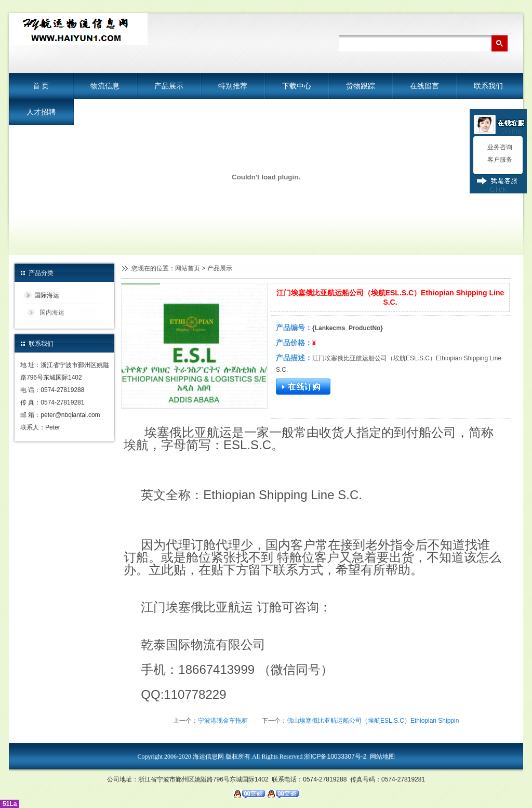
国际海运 (47, 295)
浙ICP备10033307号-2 (335, 757)
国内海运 (52, 312)
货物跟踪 (361, 86)
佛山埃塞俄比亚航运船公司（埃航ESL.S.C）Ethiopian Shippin (373, 721)
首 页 (41, 86)
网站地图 (382, 757)
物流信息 (105, 86)
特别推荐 (233, 86)
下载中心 (297, 86)
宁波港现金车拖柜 (223, 721)
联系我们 (488, 86)
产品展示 (169, 86)
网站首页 (188, 268)
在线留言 (424, 86)
